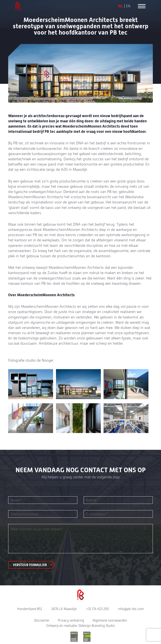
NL (121, 6)
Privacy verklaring (71, 620)
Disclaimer (42, 620)
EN (128, 6)
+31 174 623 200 (97, 609)
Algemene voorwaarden (110, 620)
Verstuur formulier (30, 565)
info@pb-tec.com (131, 609)
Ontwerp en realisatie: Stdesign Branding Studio (81, 626)
